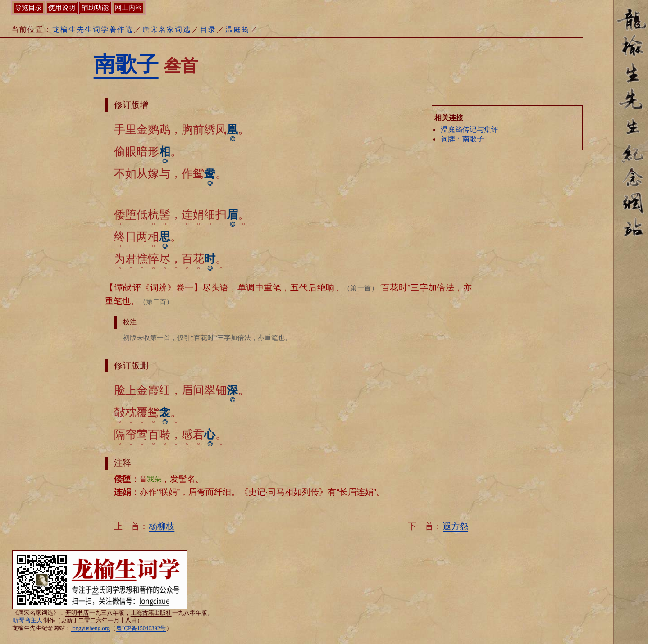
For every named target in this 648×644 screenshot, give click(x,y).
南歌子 (126, 64)
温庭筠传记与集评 (470, 129)
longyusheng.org (90, 628)
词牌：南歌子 (462, 139)
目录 (208, 29)
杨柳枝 (162, 526)
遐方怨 (455, 526)
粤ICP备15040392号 (141, 628)
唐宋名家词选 (167, 29)
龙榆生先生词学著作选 (93, 29)
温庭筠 (237, 29)
